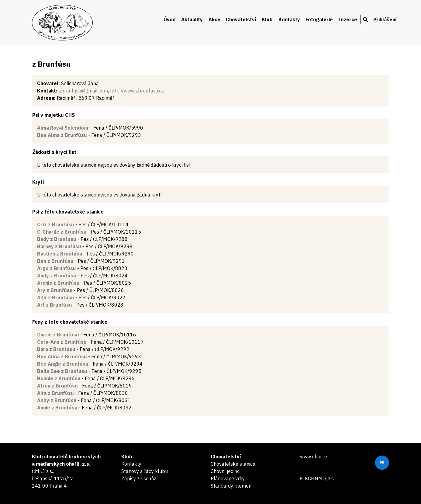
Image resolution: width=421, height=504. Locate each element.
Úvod (170, 19)
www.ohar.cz (314, 457)
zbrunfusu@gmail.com (83, 91)
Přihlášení (385, 19)
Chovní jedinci (226, 471)
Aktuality (192, 19)
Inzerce (348, 19)
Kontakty (289, 19)
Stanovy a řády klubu (145, 471)
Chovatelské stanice (233, 464)
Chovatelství (241, 19)
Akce (214, 19)
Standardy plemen (231, 486)
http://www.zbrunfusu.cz (137, 91)
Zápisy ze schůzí (139, 478)
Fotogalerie (319, 19)
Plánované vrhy (228, 478)
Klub (267, 19)
